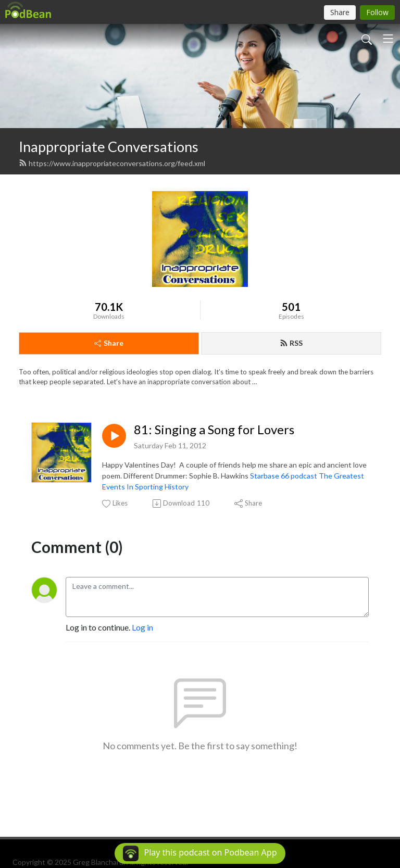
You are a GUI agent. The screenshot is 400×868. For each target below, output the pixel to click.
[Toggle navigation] (388, 39)
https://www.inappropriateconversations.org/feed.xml (112, 163)
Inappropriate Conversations (109, 147)
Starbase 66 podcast (284, 476)
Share (109, 343)
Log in (142, 627)
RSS (291, 343)
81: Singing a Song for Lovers (214, 430)
